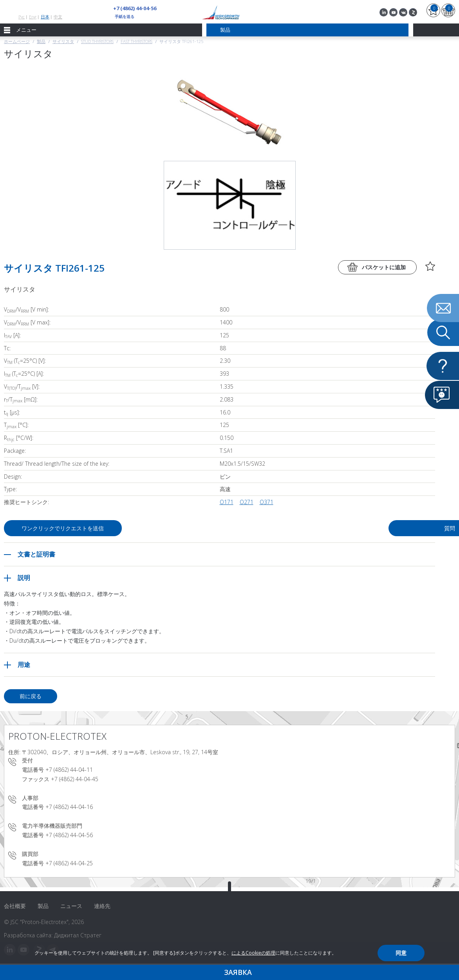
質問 (374, 528)
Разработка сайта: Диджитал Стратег (53, 935)
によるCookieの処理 (253, 953)
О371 (267, 502)
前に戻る (31, 696)
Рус (22, 17)
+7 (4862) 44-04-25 (69, 863)
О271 (247, 502)
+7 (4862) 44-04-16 (69, 807)
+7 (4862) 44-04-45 (75, 779)
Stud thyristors (97, 41)
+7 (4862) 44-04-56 (135, 8)
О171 (227, 502)
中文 (58, 17)
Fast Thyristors (136, 41)
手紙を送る (125, 16)
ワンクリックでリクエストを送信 (63, 528)
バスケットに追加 (384, 267)
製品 (41, 41)
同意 (401, 953)
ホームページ (17, 41)
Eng (33, 17)
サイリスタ (63, 41)
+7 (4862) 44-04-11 (69, 770)
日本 (45, 17)
